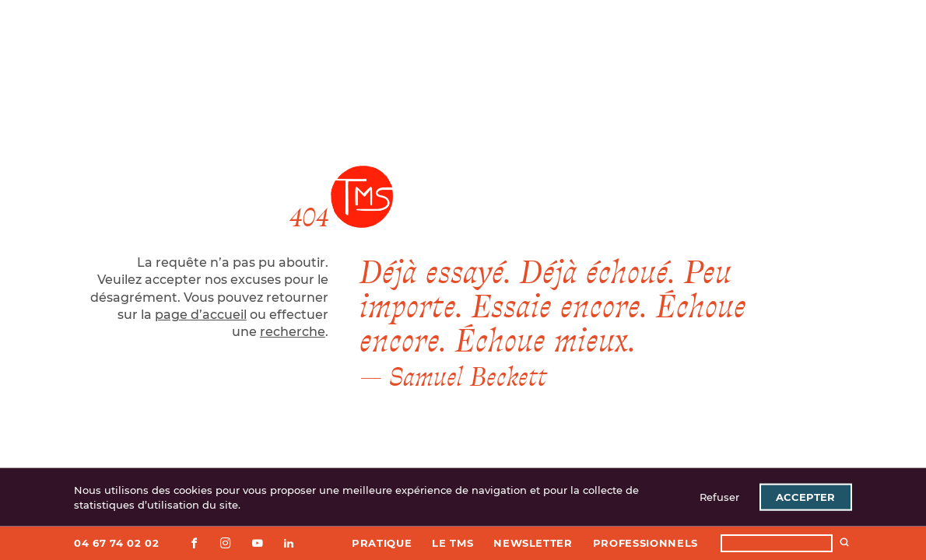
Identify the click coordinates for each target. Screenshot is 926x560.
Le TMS (452, 543)
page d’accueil (201, 315)
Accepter (805, 497)
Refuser (719, 497)
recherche (293, 332)
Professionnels (645, 543)
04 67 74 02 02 (116, 543)
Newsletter (533, 543)
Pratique (382, 543)
